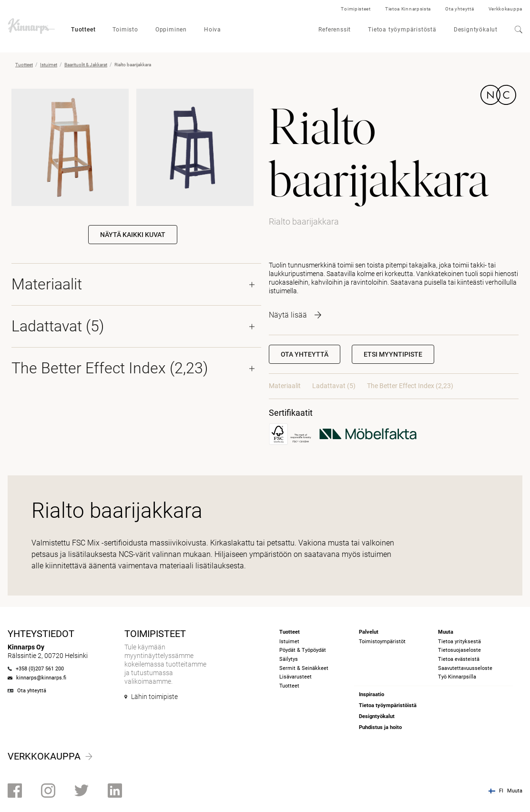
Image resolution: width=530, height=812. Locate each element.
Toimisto (125, 30)
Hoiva (213, 30)
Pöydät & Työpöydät (303, 650)
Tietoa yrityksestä (459, 642)
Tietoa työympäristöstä (402, 30)
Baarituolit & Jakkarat (86, 65)
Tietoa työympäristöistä (388, 705)
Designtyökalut (476, 30)
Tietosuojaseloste (459, 650)
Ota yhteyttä (459, 9)
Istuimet (49, 65)
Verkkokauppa (505, 9)
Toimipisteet (356, 9)
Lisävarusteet (296, 677)
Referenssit (335, 30)
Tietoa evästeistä (459, 659)
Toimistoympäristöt (382, 642)
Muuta (515, 791)
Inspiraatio (372, 694)
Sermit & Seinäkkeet (304, 668)
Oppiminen (171, 30)
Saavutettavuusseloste (465, 668)
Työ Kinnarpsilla (457, 677)
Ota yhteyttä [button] (305, 354)
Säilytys (289, 659)
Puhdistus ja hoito (380, 727)
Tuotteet (83, 30)
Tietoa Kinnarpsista (408, 9)
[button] (393, 354)
